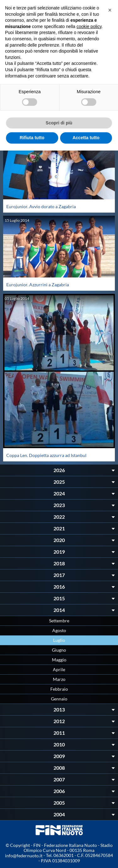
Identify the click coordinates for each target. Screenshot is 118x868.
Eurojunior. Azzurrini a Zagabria (38, 285)
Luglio (59, 640)
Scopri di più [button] (59, 123)
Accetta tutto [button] (86, 138)
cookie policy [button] (89, 26)
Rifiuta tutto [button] (32, 138)
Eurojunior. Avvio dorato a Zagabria (41, 206)
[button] (110, 10)
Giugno (59, 650)
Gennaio (59, 699)
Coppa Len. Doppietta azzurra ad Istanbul (46, 455)
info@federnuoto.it (24, 856)
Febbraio (59, 689)
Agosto (59, 630)
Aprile (59, 669)
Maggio (59, 660)
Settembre (59, 621)
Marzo (59, 679)
